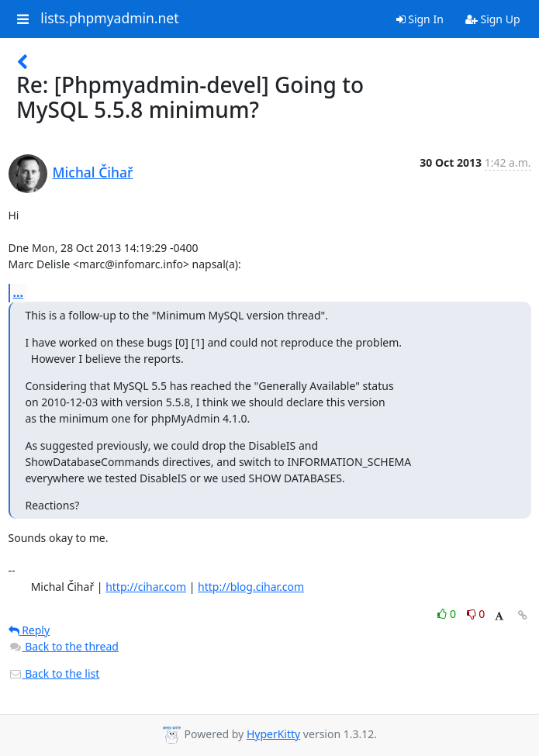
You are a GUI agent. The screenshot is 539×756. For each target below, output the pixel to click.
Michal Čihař (93, 172)
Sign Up (493, 19)
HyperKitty (273, 734)
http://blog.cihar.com (251, 587)
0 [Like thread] (448, 614)
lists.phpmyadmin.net (109, 19)
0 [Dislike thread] (476, 614)
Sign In (420, 19)
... (19, 292)
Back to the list (54, 673)
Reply (29, 630)
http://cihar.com (146, 587)
